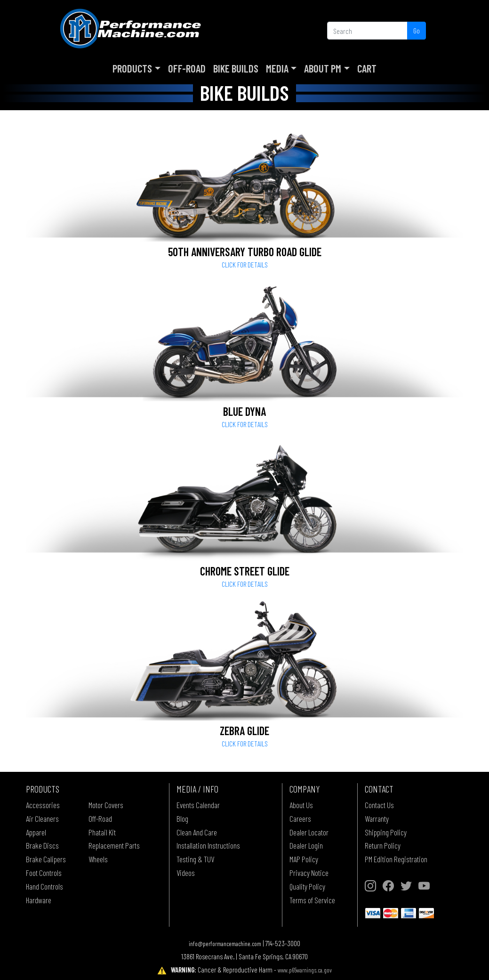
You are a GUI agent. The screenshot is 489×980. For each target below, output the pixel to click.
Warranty (377, 818)
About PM (323, 68)
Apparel (36, 832)
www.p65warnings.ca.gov (305, 970)
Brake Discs (42, 845)
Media (277, 68)
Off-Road (187, 68)
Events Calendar (198, 805)
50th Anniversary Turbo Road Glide (245, 252)
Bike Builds (236, 68)
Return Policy (383, 845)
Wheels (98, 859)
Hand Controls (44, 886)
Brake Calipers (46, 859)
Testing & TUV (195, 859)
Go (417, 30)
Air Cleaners (42, 818)
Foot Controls (44, 873)
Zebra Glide (244, 731)
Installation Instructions (208, 845)
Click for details (245, 264)
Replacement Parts (114, 845)
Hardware (39, 900)
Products (132, 68)
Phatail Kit (102, 832)
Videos (186, 873)
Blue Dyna (244, 411)
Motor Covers (106, 805)
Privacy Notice (309, 873)
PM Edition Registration (396, 859)
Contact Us (379, 805)
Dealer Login (306, 845)
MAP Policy (304, 859)
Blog (182, 818)
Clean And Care (197, 832)
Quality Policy (307, 886)
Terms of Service (312, 900)
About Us (301, 805)
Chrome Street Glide (245, 571)
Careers (300, 818)
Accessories (43, 805)
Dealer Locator (309, 832)
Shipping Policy (386, 832)
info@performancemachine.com (225, 944)
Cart (367, 68)
